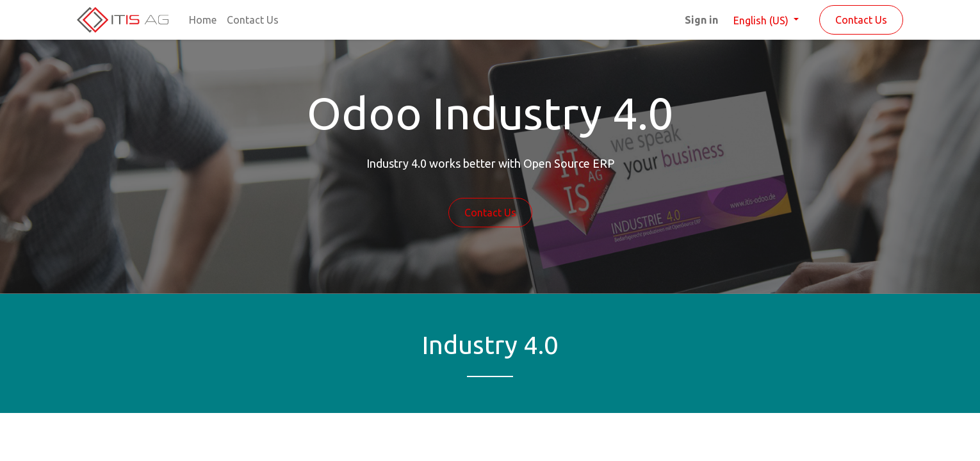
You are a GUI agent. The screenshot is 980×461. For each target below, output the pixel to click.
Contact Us (861, 20)
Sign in (701, 20)
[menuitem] (203, 20)
